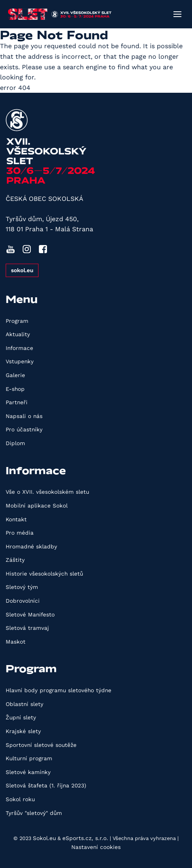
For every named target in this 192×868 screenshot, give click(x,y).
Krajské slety (23, 731)
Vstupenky (20, 361)
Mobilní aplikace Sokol (37, 505)
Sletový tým (22, 587)
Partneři (17, 402)
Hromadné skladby (31, 546)
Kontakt (16, 519)
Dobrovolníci (23, 601)
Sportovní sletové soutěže (41, 745)
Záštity (15, 560)
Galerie (15, 375)
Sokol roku (20, 799)
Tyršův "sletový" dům (34, 813)
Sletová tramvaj (27, 628)
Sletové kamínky (28, 772)
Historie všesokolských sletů (44, 574)
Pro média (20, 533)
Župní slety (21, 717)
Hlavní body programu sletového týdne (59, 690)
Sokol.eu (44, 838)
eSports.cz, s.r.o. (85, 838)
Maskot (16, 642)
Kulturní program (29, 758)
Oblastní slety (25, 704)
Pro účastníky (24, 429)
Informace (19, 348)
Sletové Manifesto (30, 614)
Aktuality (18, 334)
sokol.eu (22, 270)
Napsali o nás (24, 416)
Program (17, 321)
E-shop (15, 389)
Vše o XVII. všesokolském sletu (47, 492)
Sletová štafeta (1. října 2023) (46, 785)
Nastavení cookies (96, 847)
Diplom (15, 443)
